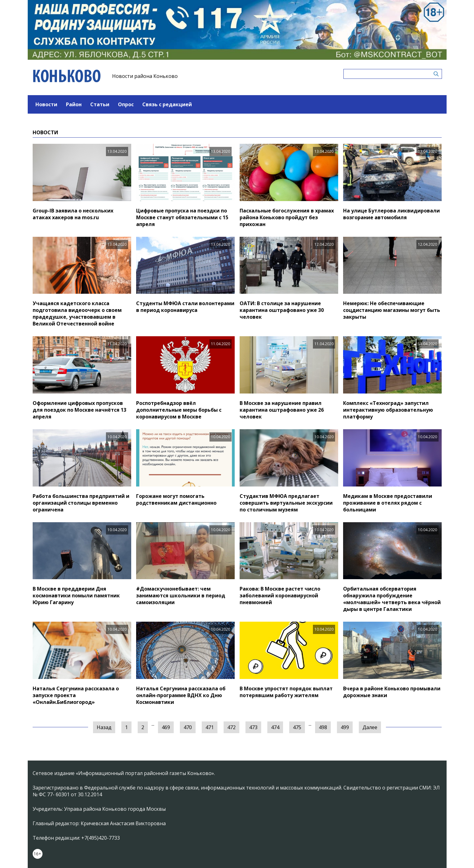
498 (323, 727)
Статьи (100, 104)
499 (345, 727)
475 (297, 727)
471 (210, 727)
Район (74, 104)
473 (253, 727)
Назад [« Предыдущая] (104, 727)
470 (188, 727)
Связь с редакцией (167, 104)
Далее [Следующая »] (370, 727)
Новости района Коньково (145, 76)
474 (275, 727)
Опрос (126, 104)
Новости (46, 104)
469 (166, 727)
